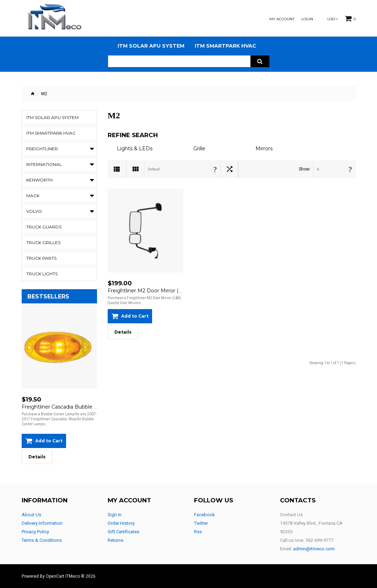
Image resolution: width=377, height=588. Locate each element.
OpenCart (55, 576)
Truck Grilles (43, 242)
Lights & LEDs (135, 149)
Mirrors (264, 149)
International (44, 164)
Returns (115, 540)
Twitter (201, 523)
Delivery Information (42, 523)
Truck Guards (44, 227)
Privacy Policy (35, 532)
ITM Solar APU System (52, 117)
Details (37, 457)
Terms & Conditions (42, 540)
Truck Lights (42, 274)
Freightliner (42, 149)
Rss (198, 532)
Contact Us (291, 515)
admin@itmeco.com (314, 549)
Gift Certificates (123, 532)
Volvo (34, 211)
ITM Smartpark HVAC (51, 133)
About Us (31, 515)
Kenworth (39, 180)
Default (154, 169)
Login (307, 19)
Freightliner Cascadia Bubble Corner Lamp (74, 407)
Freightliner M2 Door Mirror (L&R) (149, 291)
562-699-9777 (319, 540)
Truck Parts (41, 258)
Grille (199, 149)
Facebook (204, 515)
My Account (282, 19)
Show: (305, 169)
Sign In (115, 515)
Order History (121, 523)
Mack (33, 196)
